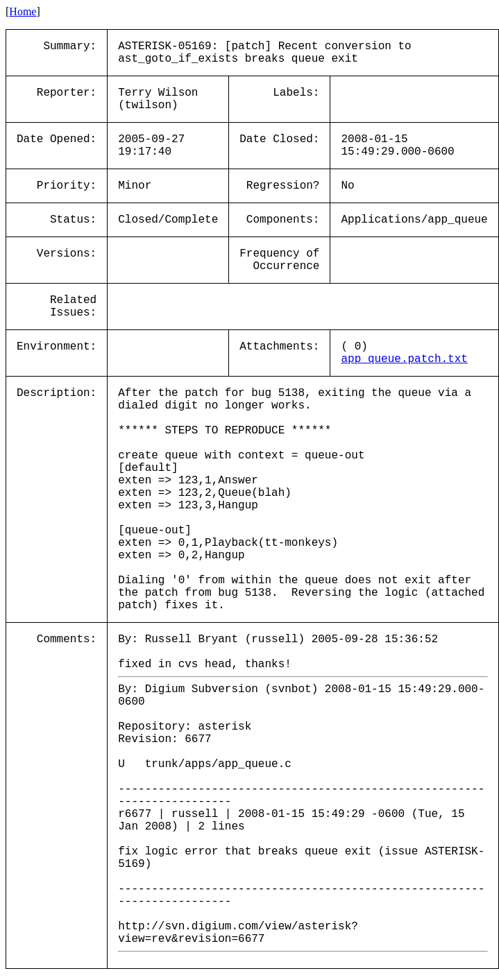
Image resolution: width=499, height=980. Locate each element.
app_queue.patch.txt (404, 359)
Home (23, 11)
